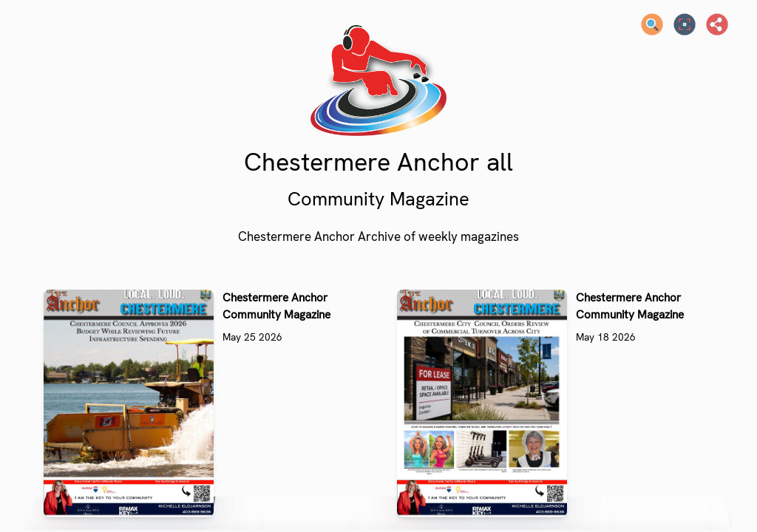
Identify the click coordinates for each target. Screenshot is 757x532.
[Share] (717, 24)
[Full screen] (685, 24)
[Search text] (652, 24)
